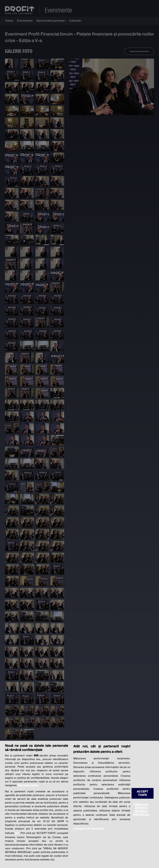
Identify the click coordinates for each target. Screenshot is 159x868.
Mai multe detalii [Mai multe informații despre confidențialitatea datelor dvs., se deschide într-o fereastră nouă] (28, 785)
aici (17, 833)
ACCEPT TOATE (142, 793)
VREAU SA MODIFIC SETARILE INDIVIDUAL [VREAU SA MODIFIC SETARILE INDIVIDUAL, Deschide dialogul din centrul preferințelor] (141, 810)
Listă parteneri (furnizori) (88, 829)
